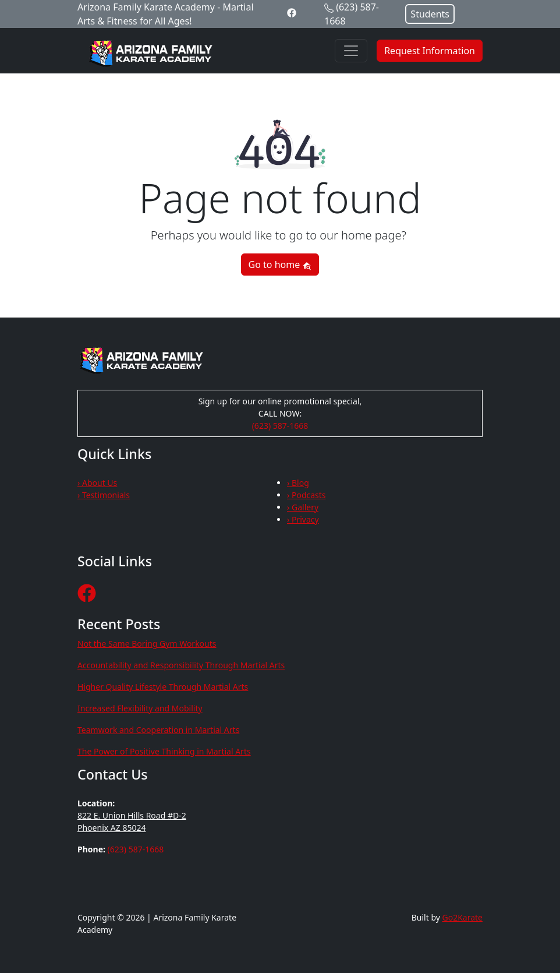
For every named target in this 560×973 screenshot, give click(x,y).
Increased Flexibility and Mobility (140, 708)
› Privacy (303, 519)
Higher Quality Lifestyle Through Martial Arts (163, 687)
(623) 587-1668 (280, 426)
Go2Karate (463, 917)
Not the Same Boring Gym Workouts (147, 644)
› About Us (97, 483)
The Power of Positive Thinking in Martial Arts (164, 751)
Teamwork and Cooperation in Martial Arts (158, 730)
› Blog (298, 483)
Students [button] (430, 14)
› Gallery (303, 507)
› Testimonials (104, 495)
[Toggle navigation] (351, 51)
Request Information (430, 51)
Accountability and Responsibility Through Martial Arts (181, 665)
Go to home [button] (280, 265)
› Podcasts (306, 495)
